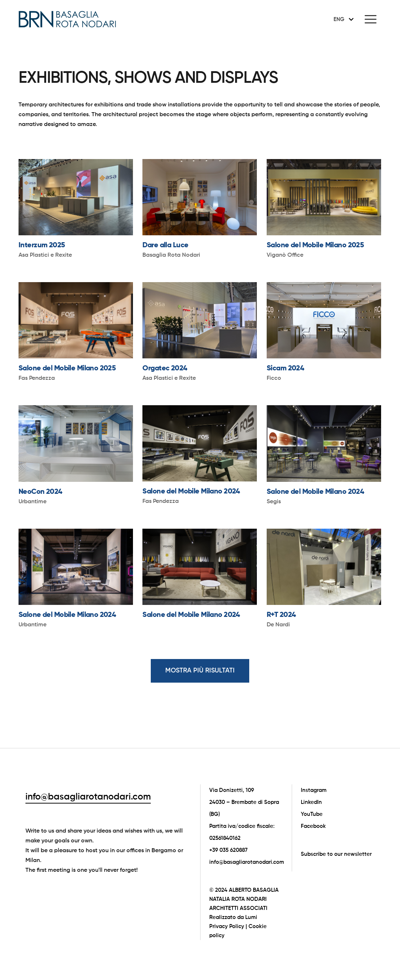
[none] (342, 19)
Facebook (313, 826)
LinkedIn (311, 802)
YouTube (312, 814)
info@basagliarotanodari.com (88, 797)
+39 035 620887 (228, 850)
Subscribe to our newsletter (336, 854)
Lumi (251, 917)
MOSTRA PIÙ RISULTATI (200, 671)
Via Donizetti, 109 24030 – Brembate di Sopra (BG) (244, 802)
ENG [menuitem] (339, 19)
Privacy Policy (227, 926)
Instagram (314, 790)
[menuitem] (342, 19)
